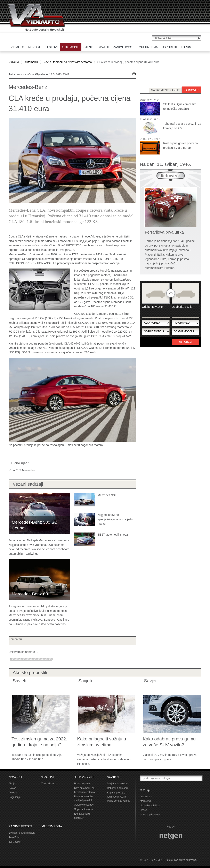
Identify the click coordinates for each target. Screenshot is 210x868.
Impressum (146, 797)
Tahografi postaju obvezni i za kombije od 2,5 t (182, 126)
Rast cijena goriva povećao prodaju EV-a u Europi (180, 145)
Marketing (145, 801)
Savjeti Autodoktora (118, 784)
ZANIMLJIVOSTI (20, 826)
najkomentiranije (165, 90)
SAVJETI (113, 777)
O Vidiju (145, 790)
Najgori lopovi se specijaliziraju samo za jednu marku (116, 519)
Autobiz (13, 793)
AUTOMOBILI (84, 777)
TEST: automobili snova (113, 535)
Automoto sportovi (84, 805)
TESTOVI (48, 777)
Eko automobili (82, 814)
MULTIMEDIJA (52, 826)
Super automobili (83, 809)
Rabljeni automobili (117, 788)
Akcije (12, 784)
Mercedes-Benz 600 (31, 594)
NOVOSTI (15, 777)
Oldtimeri (79, 818)
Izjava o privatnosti (150, 815)
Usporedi (186, 342)
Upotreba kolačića (150, 806)
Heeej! (143, 810)
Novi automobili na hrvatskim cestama (68, 62)
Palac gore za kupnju (119, 801)
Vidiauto (14, 62)
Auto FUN (14, 837)
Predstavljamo (82, 784)
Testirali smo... (49, 784)
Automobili (31, 62)
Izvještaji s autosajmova (22, 833)
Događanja (15, 797)
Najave (12, 788)
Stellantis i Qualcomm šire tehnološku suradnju (180, 106)
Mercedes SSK (107, 495)
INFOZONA (15, 842)
